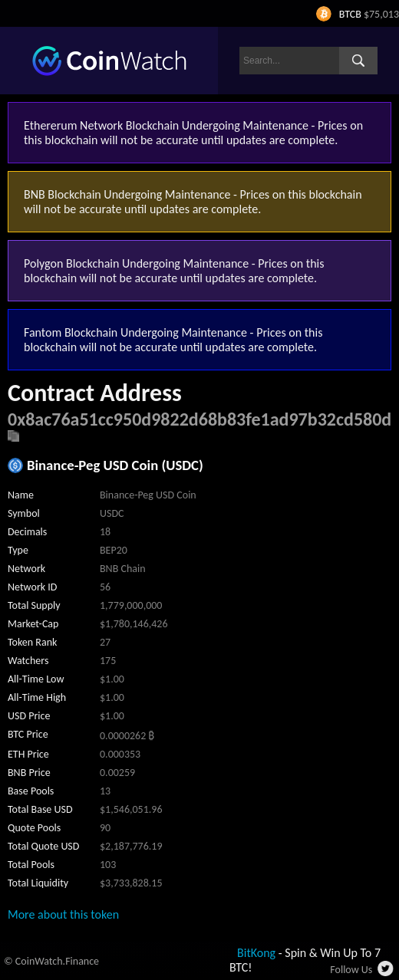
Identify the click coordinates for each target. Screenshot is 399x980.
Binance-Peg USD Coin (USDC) (115, 465)
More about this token (63, 914)
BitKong (256, 953)
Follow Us (351, 970)
